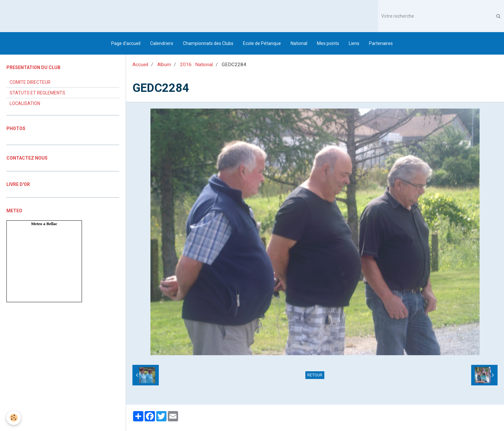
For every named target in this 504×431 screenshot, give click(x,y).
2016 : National (196, 65)
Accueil (140, 65)
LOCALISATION (25, 103)
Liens (354, 43)
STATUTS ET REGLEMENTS (37, 93)
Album (164, 65)
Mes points (328, 43)
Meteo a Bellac (44, 224)
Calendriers (162, 43)
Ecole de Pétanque (262, 43)
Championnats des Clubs (208, 43)
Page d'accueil (126, 43)
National (299, 43)
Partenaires (381, 43)
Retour (315, 375)
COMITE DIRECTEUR (30, 82)
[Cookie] (14, 418)
